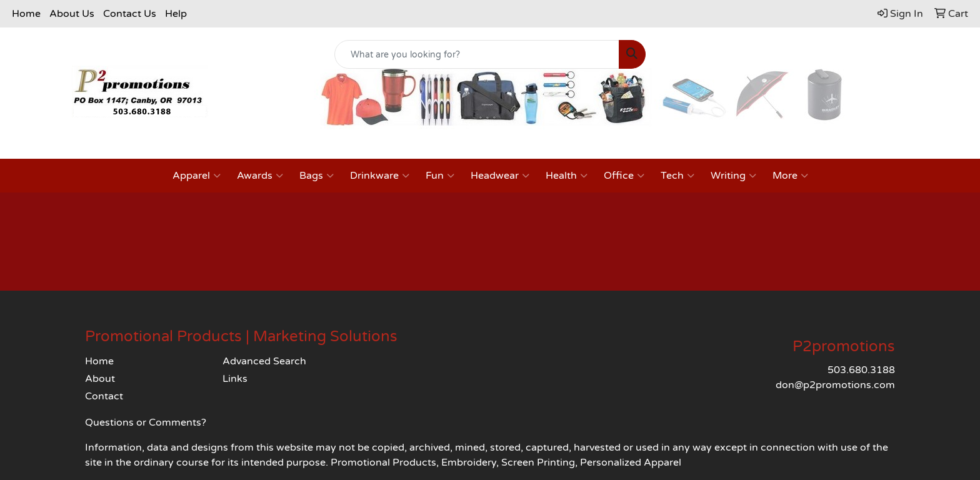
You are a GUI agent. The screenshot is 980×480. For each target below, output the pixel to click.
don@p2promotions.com (835, 385)
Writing (733, 176)
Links (235, 379)
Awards (260, 176)
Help (176, 14)
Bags (317, 176)
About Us (72, 14)
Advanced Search (264, 361)
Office (624, 176)
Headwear (500, 176)
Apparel (197, 176)
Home (26, 14)
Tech (677, 176)
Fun (440, 176)
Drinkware (380, 176)
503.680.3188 (861, 370)
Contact (104, 396)
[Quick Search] (477, 54)
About (100, 379)
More (790, 176)
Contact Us (130, 14)
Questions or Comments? (146, 422)
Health (567, 176)
